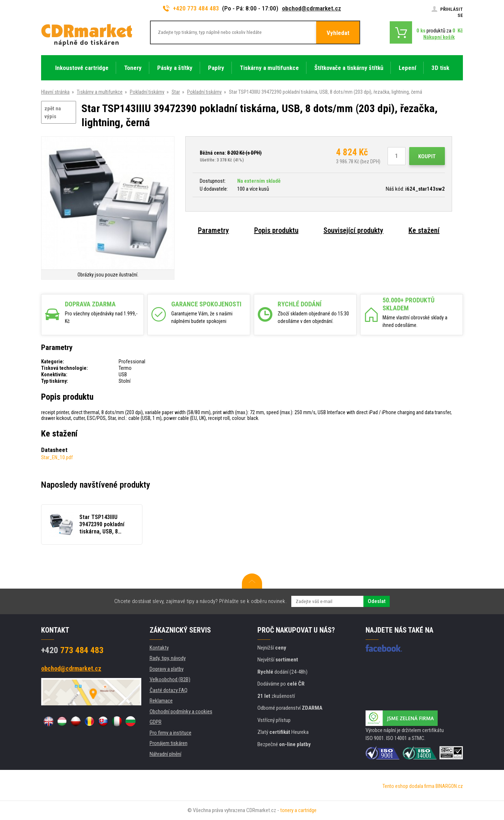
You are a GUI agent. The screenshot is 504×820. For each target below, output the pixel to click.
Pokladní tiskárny (147, 92)
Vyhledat (338, 33)
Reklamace (161, 701)
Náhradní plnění (165, 754)
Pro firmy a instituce (171, 733)
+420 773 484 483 (191, 8)
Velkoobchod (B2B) (170, 679)
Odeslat (377, 601)
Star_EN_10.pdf (57, 457)
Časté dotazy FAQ (169, 690)
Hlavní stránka (55, 92)
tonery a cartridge (298, 810)
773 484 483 (72, 650)
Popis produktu (276, 230)
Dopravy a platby (167, 669)
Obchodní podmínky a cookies (181, 712)
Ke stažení (424, 230)
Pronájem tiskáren (169, 743)
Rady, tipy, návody (168, 658)
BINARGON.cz (449, 786)
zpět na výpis (53, 113)
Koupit (427, 156)
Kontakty (159, 648)
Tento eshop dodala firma (408, 786)
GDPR (156, 722)
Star (176, 92)
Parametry (213, 230)
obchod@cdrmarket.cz (311, 8)
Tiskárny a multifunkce (100, 92)
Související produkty (353, 230)
